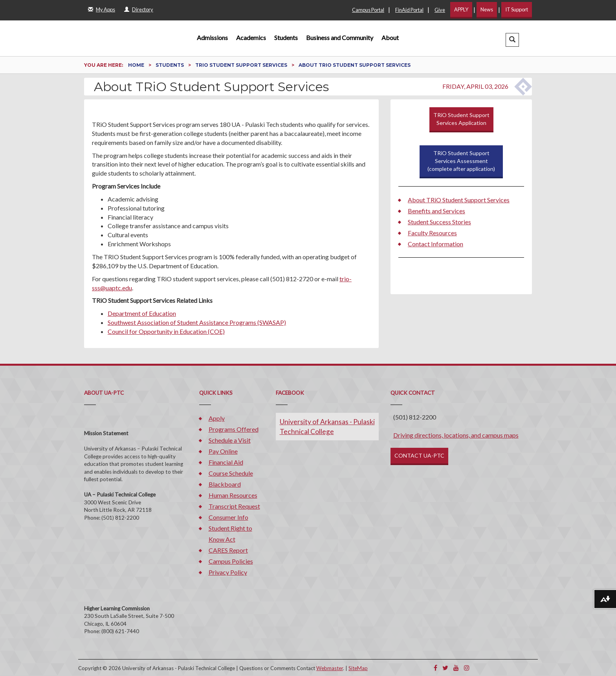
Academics (251, 38)
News (487, 9)
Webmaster (330, 668)
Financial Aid (226, 462)
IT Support (517, 9)
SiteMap (358, 668)
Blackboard (225, 484)
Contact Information (435, 244)
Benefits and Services (436, 211)
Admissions (212, 38)
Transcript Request (234, 506)
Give (440, 10)
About (390, 38)
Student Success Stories (439, 222)
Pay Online (223, 451)
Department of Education (142, 313)
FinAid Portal (409, 10)
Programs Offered (234, 429)
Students (286, 38)
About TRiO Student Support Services (459, 200)
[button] (512, 40)
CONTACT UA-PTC (419, 455)
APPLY (461, 9)
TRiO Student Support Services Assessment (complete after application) (461, 161)
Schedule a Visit (230, 440)
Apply (217, 418)
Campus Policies (231, 561)
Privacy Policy (228, 572)
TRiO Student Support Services (242, 65)
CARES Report (228, 550)
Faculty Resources (432, 233)
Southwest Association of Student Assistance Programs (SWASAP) (197, 322)
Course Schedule (231, 473)
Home (137, 65)
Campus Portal (368, 10)
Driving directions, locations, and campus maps (456, 435)
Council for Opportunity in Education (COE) (166, 331)
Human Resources (233, 495)
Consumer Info (228, 517)
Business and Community (340, 38)
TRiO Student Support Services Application (461, 119)
